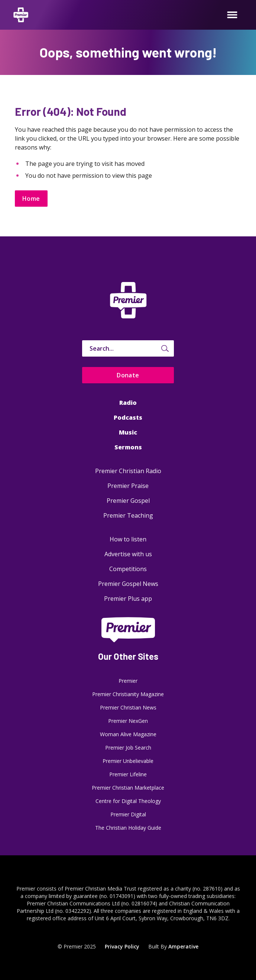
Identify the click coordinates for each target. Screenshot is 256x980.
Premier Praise (128, 486)
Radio (128, 403)
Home (31, 199)
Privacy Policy (122, 946)
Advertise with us (128, 554)
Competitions (128, 569)
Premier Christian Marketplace (128, 788)
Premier (128, 681)
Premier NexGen (128, 721)
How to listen (128, 539)
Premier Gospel (128, 501)
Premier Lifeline (128, 774)
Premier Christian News (128, 707)
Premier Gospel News (128, 584)
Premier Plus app (128, 599)
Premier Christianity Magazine (128, 694)
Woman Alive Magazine (128, 734)
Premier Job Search (128, 748)
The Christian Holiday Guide (128, 828)
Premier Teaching (128, 515)
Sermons (128, 447)
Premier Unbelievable (128, 761)
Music (128, 432)
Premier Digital (128, 814)
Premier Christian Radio (128, 471)
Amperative (183, 946)
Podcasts (128, 417)
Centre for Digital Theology (128, 801)
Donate (128, 375)
